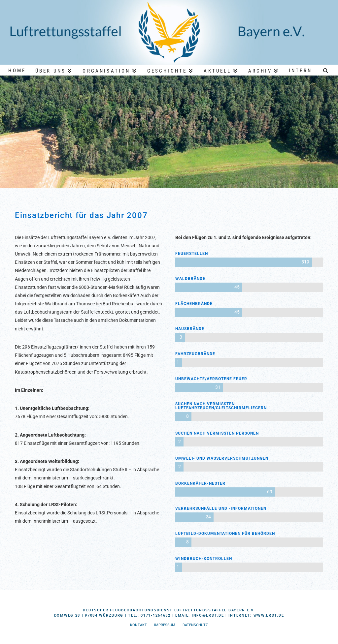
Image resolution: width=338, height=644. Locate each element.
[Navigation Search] (326, 70)
